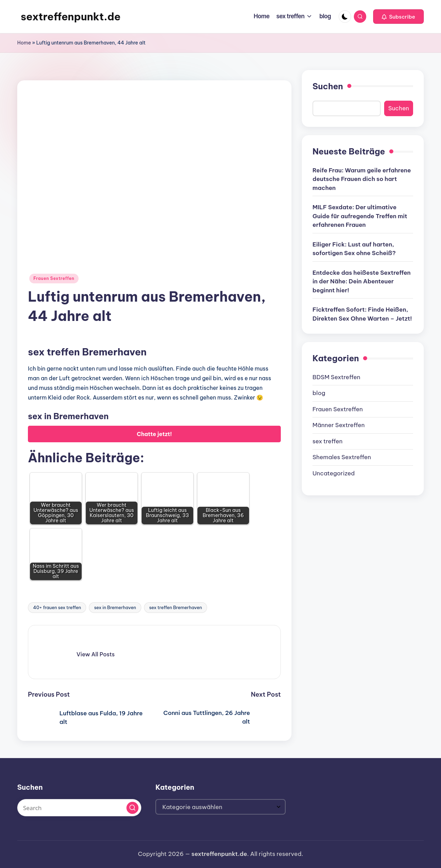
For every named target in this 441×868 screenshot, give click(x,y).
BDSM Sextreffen (336, 377)
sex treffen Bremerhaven (176, 607)
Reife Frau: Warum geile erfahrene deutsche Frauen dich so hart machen (362, 179)
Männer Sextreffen (339, 425)
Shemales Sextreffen (342, 457)
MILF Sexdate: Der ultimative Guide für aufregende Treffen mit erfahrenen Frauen (360, 216)
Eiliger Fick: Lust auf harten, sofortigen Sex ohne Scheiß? (354, 249)
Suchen (328, 86)
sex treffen (327, 441)
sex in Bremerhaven (115, 607)
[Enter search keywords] (79, 808)
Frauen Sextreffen (54, 278)
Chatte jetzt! (154, 434)
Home (24, 43)
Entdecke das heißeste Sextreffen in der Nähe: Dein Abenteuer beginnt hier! (362, 281)
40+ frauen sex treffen (57, 607)
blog (319, 393)
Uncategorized (334, 473)
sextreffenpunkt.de (71, 17)
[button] (398, 17)
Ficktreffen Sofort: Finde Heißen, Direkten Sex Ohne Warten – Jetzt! (362, 314)
